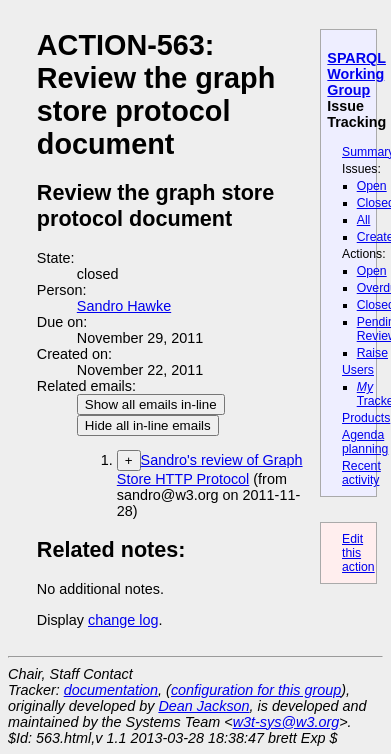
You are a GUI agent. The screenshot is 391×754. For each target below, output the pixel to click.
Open (372, 186)
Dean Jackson (203, 706)
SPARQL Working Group (356, 74)
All (364, 220)
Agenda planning (365, 442)
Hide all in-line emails (148, 425)
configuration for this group (256, 690)
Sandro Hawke (124, 306)
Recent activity (361, 473)
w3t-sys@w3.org (286, 722)
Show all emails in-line (151, 404)
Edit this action (358, 553)
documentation (111, 690)
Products (366, 418)
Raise (372, 353)
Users (358, 370)
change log (123, 620)
